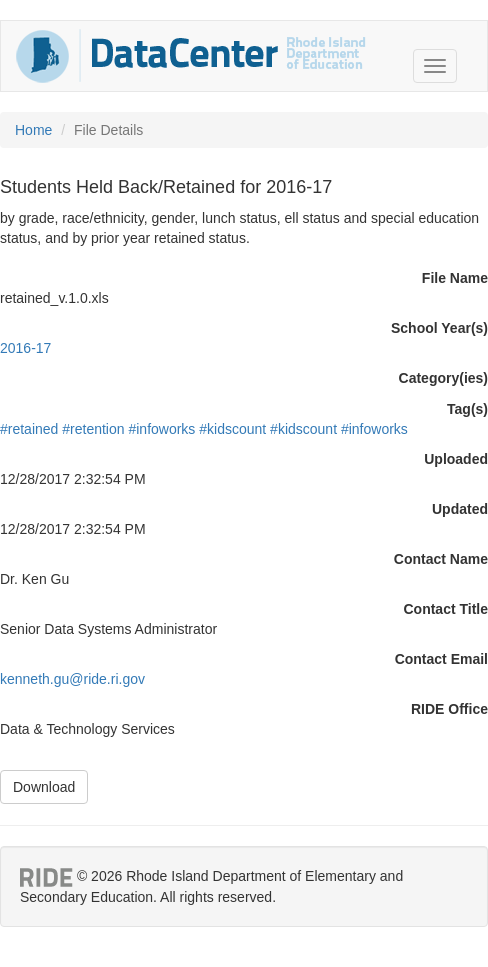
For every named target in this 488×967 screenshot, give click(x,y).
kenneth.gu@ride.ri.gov (72, 679)
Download (44, 787)
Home (33, 130)
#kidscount (232, 429)
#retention (93, 429)
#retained (29, 429)
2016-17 (25, 348)
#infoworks (161, 429)
